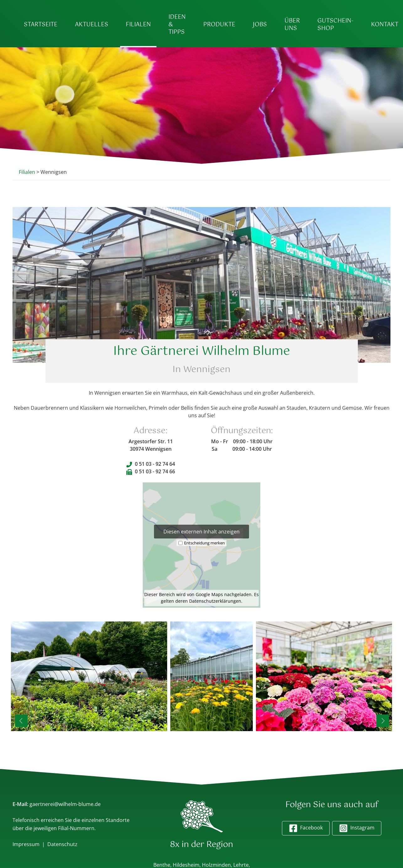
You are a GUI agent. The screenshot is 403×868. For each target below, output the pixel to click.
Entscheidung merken (204, 543)
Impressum (26, 844)
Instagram (357, 828)
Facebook (306, 828)
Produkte (219, 25)
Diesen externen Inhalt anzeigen (201, 532)
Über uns (292, 25)
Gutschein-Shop (335, 25)
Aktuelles (92, 25)
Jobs (260, 25)
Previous (22, 721)
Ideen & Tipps (177, 25)
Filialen (138, 25)
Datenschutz (62, 844)
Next (382, 721)
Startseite (41, 25)
